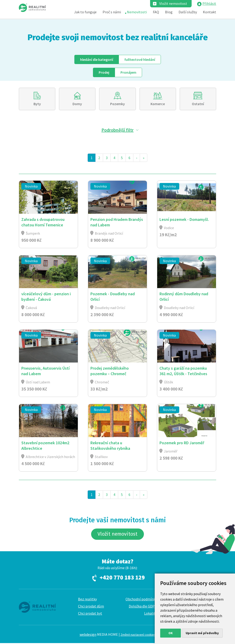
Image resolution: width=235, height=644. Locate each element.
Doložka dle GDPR (143, 607)
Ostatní (198, 104)
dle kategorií (97, 59)
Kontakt (210, 12)
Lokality (151, 614)
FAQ (156, 12)
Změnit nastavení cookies (138, 636)
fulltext (140, 59)
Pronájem (128, 72)
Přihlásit (209, 4)
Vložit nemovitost (173, 4)
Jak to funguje (85, 12)
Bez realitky (87, 600)
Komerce (158, 104)
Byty (37, 104)
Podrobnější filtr (117, 130)
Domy (77, 104)
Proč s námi (112, 12)
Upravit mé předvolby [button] (202, 633)
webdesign (88, 635)
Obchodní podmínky (141, 600)
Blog (169, 12)
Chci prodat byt (90, 614)
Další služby (188, 12)
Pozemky (117, 104)
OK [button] (171, 633)
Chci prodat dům (91, 607)
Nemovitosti (137, 12)
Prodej (104, 72)
